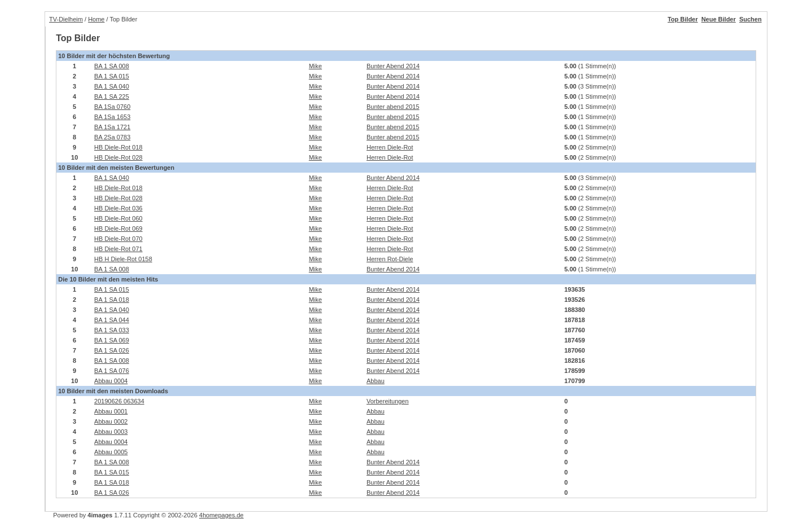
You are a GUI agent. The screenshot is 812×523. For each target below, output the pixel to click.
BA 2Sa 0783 (112, 137)
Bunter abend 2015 (393, 107)
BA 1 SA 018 (112, 300)
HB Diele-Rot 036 (118, 208)
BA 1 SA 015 (112, 76)
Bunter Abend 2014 (393, 66)
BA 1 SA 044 (112, 320)
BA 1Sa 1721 (112, 127)
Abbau (376, 381)
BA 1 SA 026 (112, 350)
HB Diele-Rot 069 (118, 228)
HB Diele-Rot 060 (118, 218)
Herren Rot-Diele (390, 259)
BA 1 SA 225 (112, 96)
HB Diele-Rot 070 (118, 239)
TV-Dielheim (66, 19)
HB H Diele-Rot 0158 (123, 259)
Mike (315, 66)
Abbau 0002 (111, 421)
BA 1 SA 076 (112, 371)
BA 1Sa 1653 (112, 117)
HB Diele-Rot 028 (118, 157)
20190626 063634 (119, 401)
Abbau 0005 (111, 452)
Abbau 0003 (111, 432)
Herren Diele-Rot (390, 147)
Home (96, 19)
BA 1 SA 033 (112, 330)
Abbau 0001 (111, 411)
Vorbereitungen (388, 401)
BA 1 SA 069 (112, 340)
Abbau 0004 (111, 381)
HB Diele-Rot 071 (118, 249)
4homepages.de (221, 515)
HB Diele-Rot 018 (118, 147)
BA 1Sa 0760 (112, 107)
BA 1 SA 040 (112, 86)
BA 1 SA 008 (112, 66)
